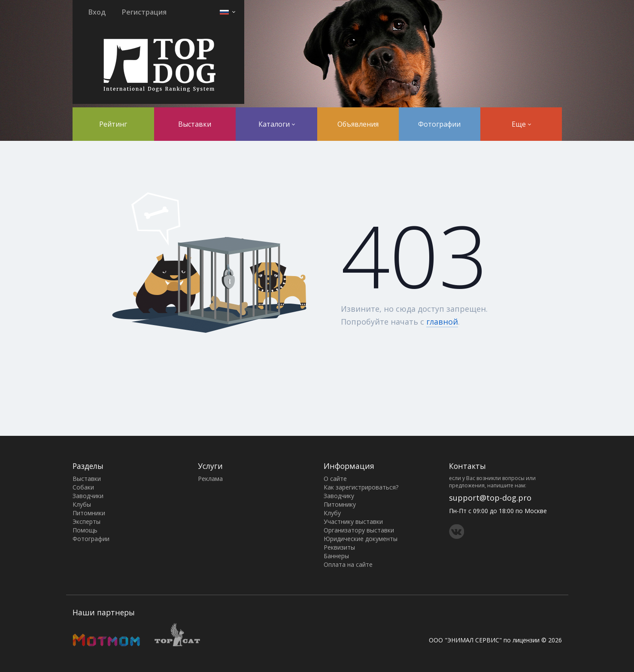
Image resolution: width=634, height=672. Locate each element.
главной (442, 322)
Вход (97, 12)
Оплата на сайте (348, 564)
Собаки (83, 487)
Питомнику (340, 504)
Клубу (332, 513)
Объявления (358, 124)
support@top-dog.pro (490, 498)
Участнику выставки (353, 521)
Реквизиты (339, 547)
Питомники (89, 513)
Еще (521, 124)
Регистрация (144, 12)
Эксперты (86, 521)
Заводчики (88, 496)
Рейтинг (113, 124)
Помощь (85, 530)
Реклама (210, 479)
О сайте (335, 479)
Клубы (82, 504)
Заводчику (339, 496)
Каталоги (277, 124)
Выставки (195, 124)
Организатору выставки (359, 530)
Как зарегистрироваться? (361, 487)
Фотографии (439, 124)
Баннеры (336, 556)
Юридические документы (361, 539)
